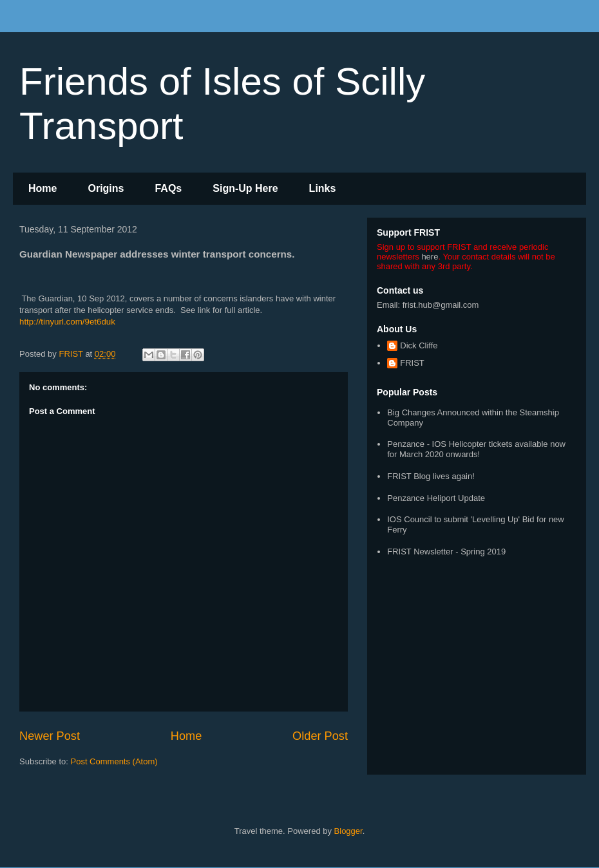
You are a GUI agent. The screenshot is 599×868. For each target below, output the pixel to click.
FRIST (412, 363)
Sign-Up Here (245, 188)
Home (43, 188)
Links (323, 188)
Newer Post (50, 736)
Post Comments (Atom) (114, 761)
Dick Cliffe (419, 345)
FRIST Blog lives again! (431, 476)
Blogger (348, 831)
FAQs (168, 188)
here (430, 257)
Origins (106, 188)
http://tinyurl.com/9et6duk (67, 322)
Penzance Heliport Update (436, 498)
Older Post (320, 736)
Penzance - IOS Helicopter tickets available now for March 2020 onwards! (476, 449)
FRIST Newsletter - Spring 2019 (446, 552)
